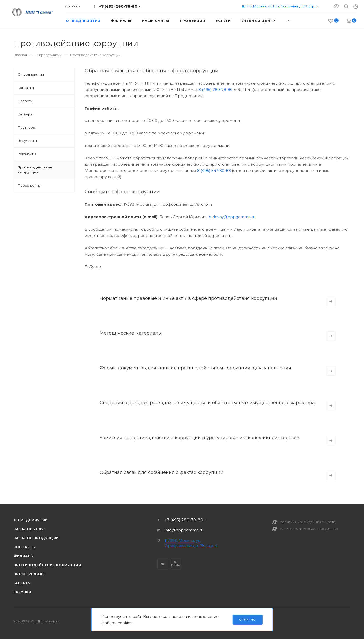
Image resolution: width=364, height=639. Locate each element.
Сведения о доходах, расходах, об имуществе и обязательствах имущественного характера (207, 403)
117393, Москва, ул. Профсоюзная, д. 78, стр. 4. (280, 6)
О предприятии (31, 520)
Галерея (22, 583)
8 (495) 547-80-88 (214, 171)
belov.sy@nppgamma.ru (232, 217)
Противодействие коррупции (47, 565)
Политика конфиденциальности (308, 522)
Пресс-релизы (29, 574)
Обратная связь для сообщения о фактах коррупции (162, 472)
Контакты (25, 547)
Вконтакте (163, 564)
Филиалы (24, 556)
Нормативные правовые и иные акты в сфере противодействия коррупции (188, 298)
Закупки (23, 592)
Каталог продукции (36, 538)
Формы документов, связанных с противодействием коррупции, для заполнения (195, 368)
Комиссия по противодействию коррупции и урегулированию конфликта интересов (199, 438)
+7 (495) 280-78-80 (118, 6)
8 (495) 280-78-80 (215, 90)
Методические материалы (131, 333)
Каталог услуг (30, 529)
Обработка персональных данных (309, 529)
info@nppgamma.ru (184, 530)
